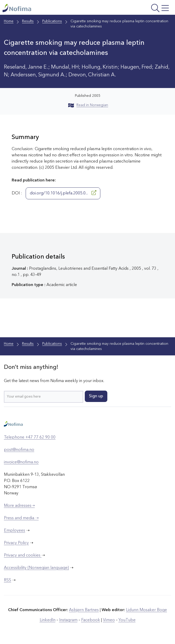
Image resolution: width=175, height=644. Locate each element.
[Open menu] (141, 9)
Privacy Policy (16, 543)
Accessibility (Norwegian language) (36, 568)
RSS (8, 580)
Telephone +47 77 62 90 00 (30, 437)
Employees (15, 531)
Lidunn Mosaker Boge (146, 610)
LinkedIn (48, 620)
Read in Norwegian (88, 105)
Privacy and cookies (23, 555)
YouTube (127, 620)
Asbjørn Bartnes (84, 610)
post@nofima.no (19, 450)
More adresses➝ (19, 506)
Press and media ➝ (21, 518)
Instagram (68, 620)
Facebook (91, 620)
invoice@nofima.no (21, 462)
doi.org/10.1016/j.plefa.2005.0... (63, 193)
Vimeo (109, 620)
